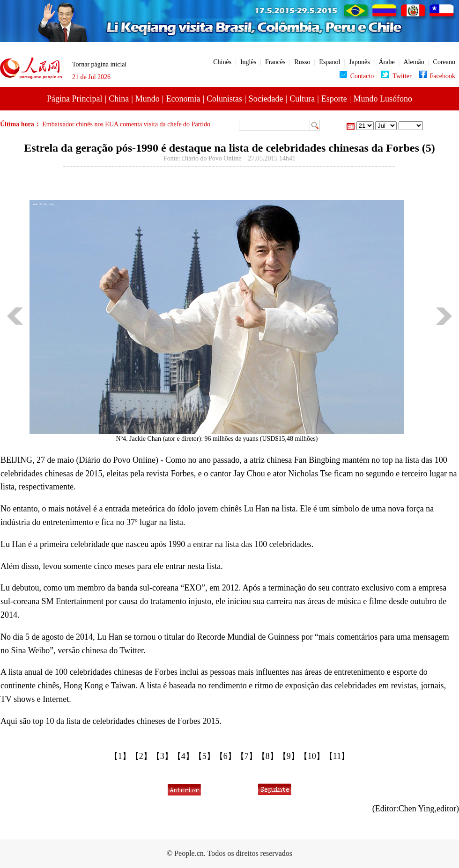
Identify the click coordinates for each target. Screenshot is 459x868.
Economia (183, 99)
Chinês (222, 62)
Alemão (414, 62)
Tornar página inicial (99, 64)
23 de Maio (411, 126)
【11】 (337, 756)
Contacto (357, 76)
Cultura (302, 99)
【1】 (120, 756)
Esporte (334, 99)
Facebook (437, 76)
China (119, 99)
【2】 (141, 756)
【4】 (183, 756)
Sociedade (266, 99)
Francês (275, 62)
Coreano (444, 62)
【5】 (204, 756)
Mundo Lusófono (383, 99)
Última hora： (21, 124)
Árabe (386, 62)
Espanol (329, 62)
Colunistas (224, 99)
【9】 (289, 756)
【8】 (268, 756)
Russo (302, 62)
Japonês (359, 62)
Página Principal (74, 99)
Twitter (396, 76)
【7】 (247, 756)
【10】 (312, 756)
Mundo (148, 99)
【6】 (226, 756)
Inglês (248, 62)
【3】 (162, 756)
